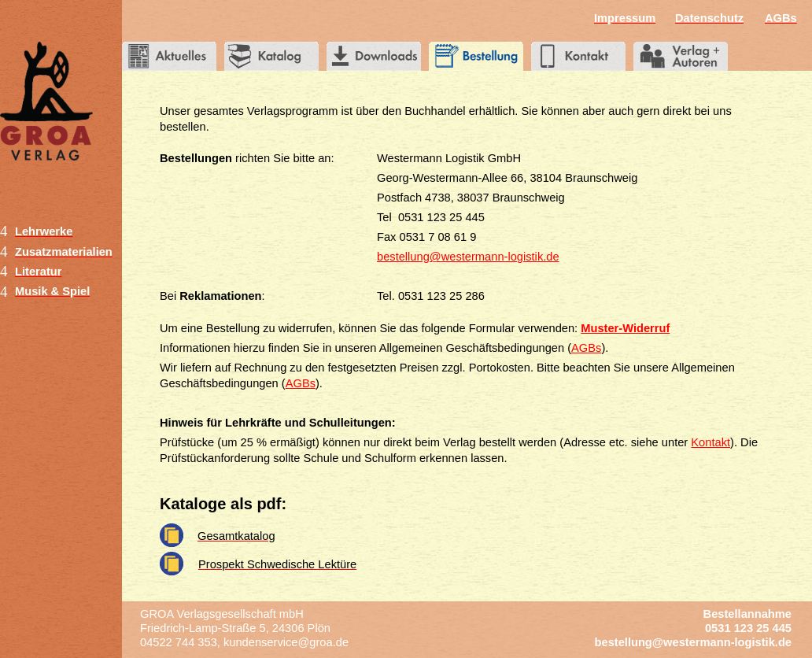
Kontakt (710, 442)
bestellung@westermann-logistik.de (468, 257)
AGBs (586, 348)
